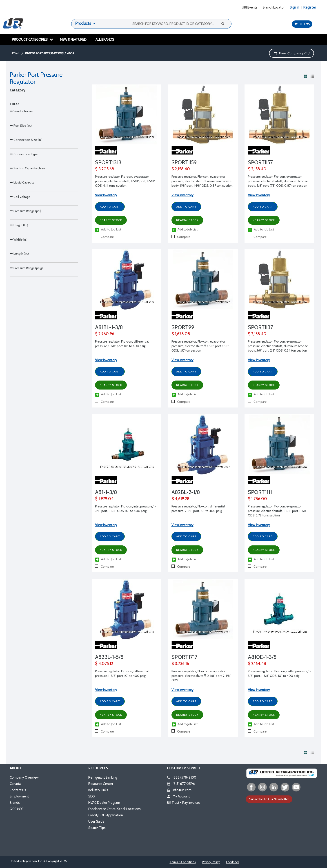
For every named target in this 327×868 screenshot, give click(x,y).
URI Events (250, 7)
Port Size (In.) (21, 152)
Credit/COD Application (106, 815)
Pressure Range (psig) (26, 389)
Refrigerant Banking (103, 777)
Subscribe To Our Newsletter (269, 799)
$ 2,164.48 (257, 664)
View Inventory (106, 195)
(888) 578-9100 (182, 777)
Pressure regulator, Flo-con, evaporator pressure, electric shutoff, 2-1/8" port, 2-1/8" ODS (201, 676)
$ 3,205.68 (105, 169)
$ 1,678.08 (181, 334)
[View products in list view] (312, 76)
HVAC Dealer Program (104, 803)
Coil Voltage (20, 271)
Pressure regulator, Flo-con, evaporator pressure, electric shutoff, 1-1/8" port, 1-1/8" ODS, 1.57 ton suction (200, 346)
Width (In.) (19, 342)
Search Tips (97, 828)
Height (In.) (19, 318)
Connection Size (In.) (26, 176)
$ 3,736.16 (180, 664)
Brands (15, 803)
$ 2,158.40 (181, 169)
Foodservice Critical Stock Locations (115, 809)
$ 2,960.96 (105, 334)
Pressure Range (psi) (25, 294)
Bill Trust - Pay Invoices (184, 803)
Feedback (232, 862)
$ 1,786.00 (257, 499)
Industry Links (98, 790)
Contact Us (18, 790)
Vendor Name (21, 129)
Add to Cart (110, 207)
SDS (92, 796)
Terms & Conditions (183, 862)
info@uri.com (179, 790)
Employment (19, 796)
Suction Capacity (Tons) (28, 223)
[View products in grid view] (305, 76)
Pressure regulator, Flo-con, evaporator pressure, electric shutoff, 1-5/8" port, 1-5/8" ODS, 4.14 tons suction (125, 181)
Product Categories (33, 40)
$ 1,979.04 (104, 499)
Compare (104, 237)
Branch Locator (274, 7)
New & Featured (73, 40)
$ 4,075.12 (104, 664)
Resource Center (101, 784)
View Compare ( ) (292, 53)
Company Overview (24, 777)
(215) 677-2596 (181, 784)
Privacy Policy (211, 862)
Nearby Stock (111, 220)
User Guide (96, 821)
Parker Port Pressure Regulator (49, 53)
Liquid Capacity (22, 247)
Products (83, 23)
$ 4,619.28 (180, 499)
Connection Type (24, 200)
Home (15, 53)
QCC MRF (17, 809)
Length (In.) (19, 365)
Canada (15, 784)
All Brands (105, 40)
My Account (178, 796)
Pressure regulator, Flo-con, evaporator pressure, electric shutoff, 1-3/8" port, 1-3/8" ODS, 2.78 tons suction (278, 511)
